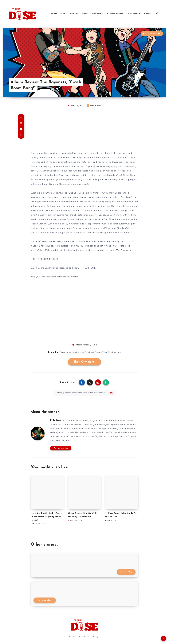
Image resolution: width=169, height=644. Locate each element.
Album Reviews (83, 345)
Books (85, 14)
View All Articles (61, 448)
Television (74, 14)
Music (54, 14)
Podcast (148, 14)
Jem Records (78, 352)
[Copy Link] (84, 393)
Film (63, 14)
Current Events (115, 14)
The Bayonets (115, 352)
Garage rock (65, 352)
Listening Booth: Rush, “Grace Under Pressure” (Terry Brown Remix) (46, 517)
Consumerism (134, 14)
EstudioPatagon (94, 637)
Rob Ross (89, 352)
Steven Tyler (101, 352)
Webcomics (98, 14)
